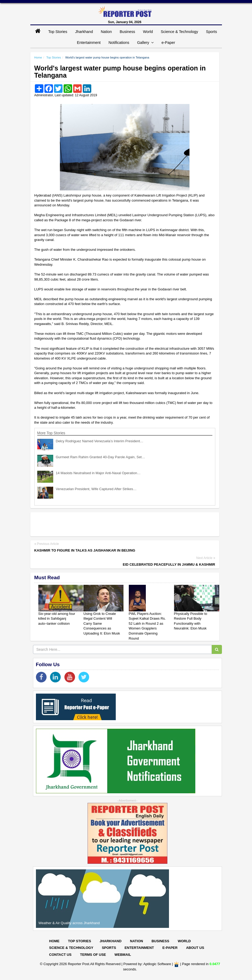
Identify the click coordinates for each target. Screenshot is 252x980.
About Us (195, 948)
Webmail (123, 955)
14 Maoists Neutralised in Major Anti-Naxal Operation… (98, 473)
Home (38, 57)
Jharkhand (84, 32)
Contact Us (60, 955)
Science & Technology (179, 32)
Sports (211, 32)
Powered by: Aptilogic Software (147, 964)
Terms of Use (93, 955)
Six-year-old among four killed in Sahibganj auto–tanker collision (57, 619)
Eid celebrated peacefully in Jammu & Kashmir (169, 564)
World (148, 32)
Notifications (119, 43)
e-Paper (168, 43)
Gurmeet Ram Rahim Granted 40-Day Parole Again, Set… (101, 457)
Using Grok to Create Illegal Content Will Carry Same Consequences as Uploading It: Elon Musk (102, 624)
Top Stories (58, 32)
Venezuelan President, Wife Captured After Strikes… (96, 489)
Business (127, 32)
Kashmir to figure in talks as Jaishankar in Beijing (85, 550)
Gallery (145, 43)
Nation (106, 32)
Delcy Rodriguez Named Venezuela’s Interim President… (100, 441)
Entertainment (89, 43)
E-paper (170, 948)
